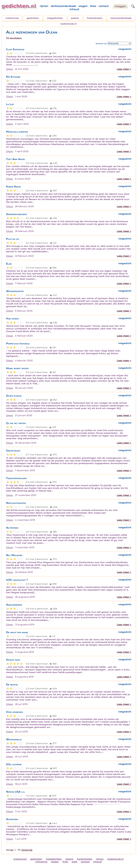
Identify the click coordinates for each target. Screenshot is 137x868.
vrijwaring (41, 862)
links (93, 6)
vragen (83, 6)
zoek (74, 862)
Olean (10, 69)
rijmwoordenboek (121, 18)
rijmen (44, 6)
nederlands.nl (68, 24)
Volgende (27, 850)
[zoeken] (133, 6)
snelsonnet (12, 18)
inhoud (74, 9)
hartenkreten (95, 18)
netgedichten (55, 18)
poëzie (75, 18)
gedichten (33, 18)
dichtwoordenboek (63, 6)
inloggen (120, 6)
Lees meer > (124, 69)
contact (104, 6)
